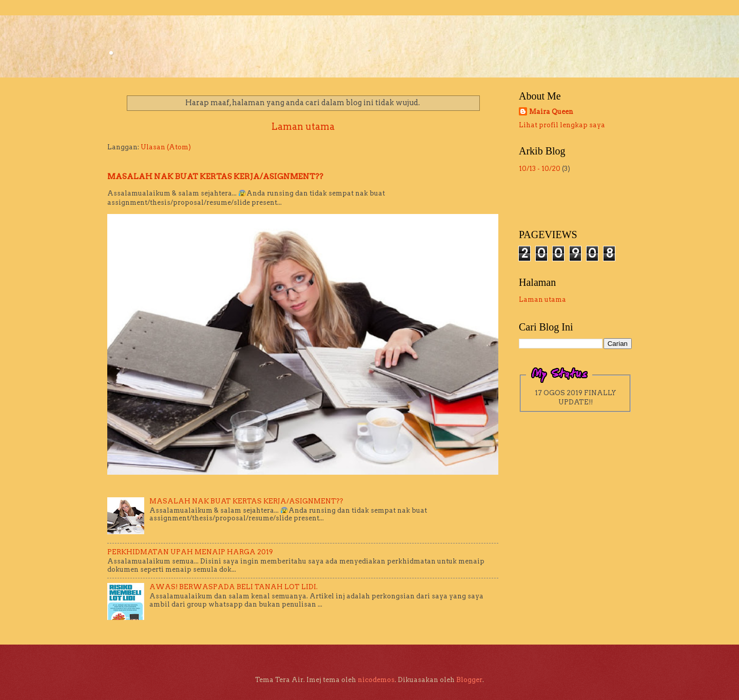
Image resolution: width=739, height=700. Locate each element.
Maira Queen (551, 112)
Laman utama (303, 127)
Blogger (469, 680)
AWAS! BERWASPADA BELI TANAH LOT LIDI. (234, 587)
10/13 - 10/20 (540, 169)
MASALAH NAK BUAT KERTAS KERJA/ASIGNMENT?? (215, 177)
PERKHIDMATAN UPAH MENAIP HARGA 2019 (190, 552)
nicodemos (376, 680)
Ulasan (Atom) (166, 147)
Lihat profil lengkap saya (562, 125)
